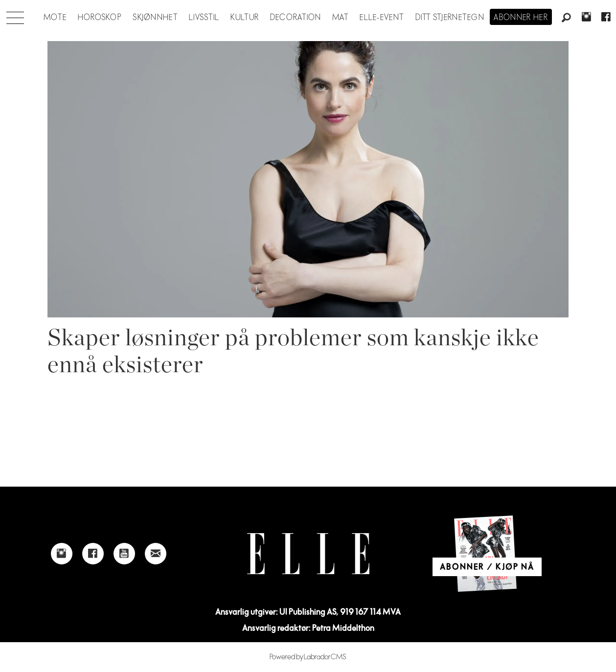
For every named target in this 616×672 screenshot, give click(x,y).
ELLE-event (382, 18)
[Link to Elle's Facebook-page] (93, 554)
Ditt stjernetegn (450, 18)
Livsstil (204, 18)
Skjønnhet (155, 18)
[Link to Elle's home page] (308, 554)
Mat (341, 18)
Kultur (245, 18)
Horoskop (100, 18)
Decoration (296, 18)
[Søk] (567, 18)
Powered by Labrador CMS (308, 657)
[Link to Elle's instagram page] (62, 554)
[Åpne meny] (15, 15)
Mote (55, 18)
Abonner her (521, 18)
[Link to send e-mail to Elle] (156, 554)
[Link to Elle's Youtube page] (124, 554)
